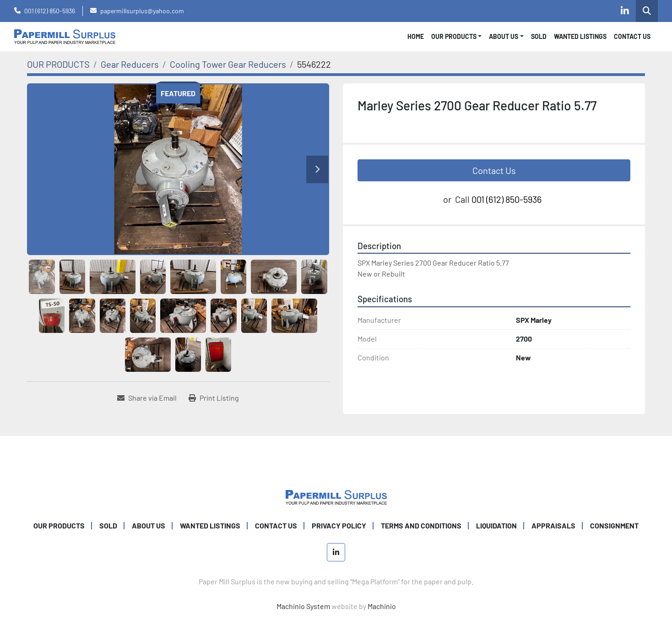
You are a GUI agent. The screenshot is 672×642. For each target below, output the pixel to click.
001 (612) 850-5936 (50, 11)
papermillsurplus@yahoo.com (142, 11)
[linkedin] (625, 11)
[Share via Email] (147, 398)
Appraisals (553, 525)
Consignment (614, 525)
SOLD (539, 36)
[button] (457, 36)
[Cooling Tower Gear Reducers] (228, 64)
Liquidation (496, 525)
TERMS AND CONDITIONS (421, 525)
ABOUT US (149, 525)
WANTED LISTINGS (580, 36)
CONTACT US (632, 36)
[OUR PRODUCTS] (58, 64)
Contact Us (494, 170)
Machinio (382, 606)
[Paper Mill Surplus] (336, 496)
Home (416, 36)
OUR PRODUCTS (454, 36)
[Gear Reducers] (130, 64)
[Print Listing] (214, 398)
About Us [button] (504, 36)
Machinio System (303, 606)
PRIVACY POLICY (339, 525)
